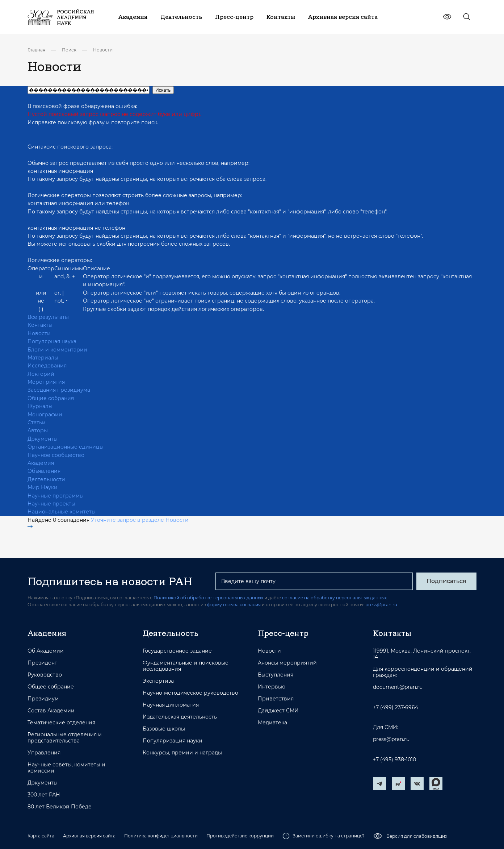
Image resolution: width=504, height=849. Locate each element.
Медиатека (272, 723)
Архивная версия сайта (89, 836)
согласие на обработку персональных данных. (335, 598)
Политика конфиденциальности (161, 836)
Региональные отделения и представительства (65, 738)
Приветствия (276, 699)
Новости (103, 50)
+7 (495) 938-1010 (394, 760)
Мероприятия (46, 382)
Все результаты (48, 317)
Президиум (43, 699)
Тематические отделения (61, 723)
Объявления (44, 471)
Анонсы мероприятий (287, 663)
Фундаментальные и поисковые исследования (186, 666)
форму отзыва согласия (234, 605)
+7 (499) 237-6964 (396, 707)
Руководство (45, 675)
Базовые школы (164, 729)
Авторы (38, 430)
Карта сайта (41, 836)
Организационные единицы (66, 447)
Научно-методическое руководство (190, 693)
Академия (41, 463)
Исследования (47, 366)
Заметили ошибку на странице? (324, 836)
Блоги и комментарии (57, 350)
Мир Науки (43, 487)
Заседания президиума (59, 390)
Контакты (40, 325)
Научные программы (56, 496)
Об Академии (46, 651)
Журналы (40, 406)
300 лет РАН (44, 795)
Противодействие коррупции (240, 836)
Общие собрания (51, 398)
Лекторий (41, 374)
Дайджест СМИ (278, 711)
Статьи (37, 423)
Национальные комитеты (62, 512)
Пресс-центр (283, 633)
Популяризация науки (173, 741)
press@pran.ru (381, 605)
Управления (44, 753)
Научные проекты (51, 504)
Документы (43, 439)
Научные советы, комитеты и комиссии (66, 768)
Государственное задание (177, 651)
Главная (36, 50)
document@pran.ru (398, 687)
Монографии (45, 415)
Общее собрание (51, 687)
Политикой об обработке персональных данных (208, 598)
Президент (42, 663)
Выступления (276, 675)
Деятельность (171, 633)
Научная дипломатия (171, 705)
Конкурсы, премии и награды (182, 753)
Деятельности (46, 479)
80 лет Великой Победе (60, 807)
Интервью (272, 687)
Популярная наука (52, 341)
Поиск (69, 50)
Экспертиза (158, 681)
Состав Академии (51, 711)
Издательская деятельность (180, 717)
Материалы (43, 358)
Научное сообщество (56, 455)
